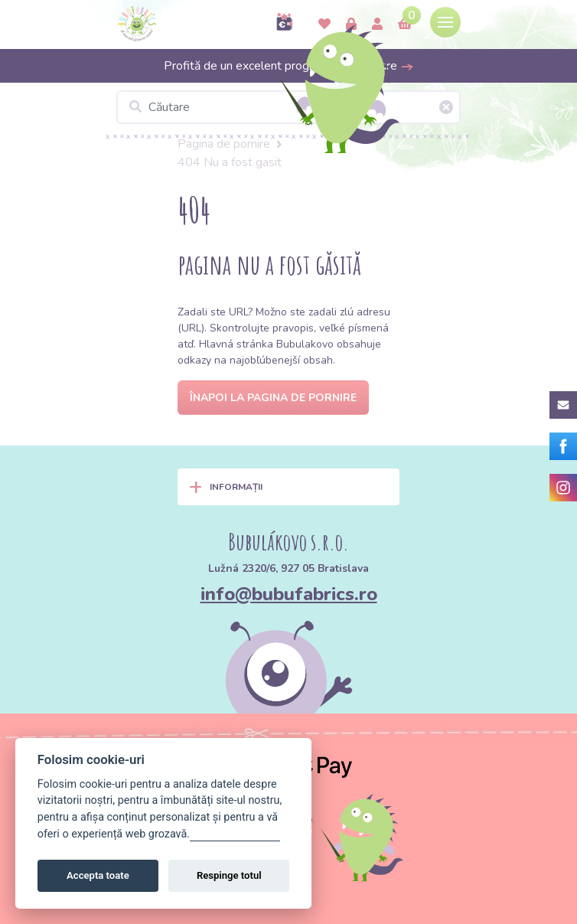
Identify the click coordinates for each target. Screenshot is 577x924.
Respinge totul (229, 875)
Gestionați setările (235, 834)
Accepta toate (98, 875)
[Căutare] (288, 107)
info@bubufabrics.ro (289, 594)
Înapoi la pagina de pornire (273, 398)
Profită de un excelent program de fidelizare (289, 66)
